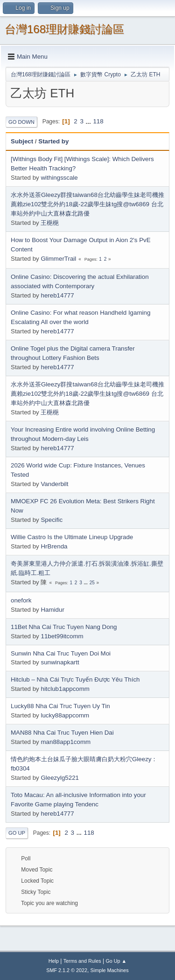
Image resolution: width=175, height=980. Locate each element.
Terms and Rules (82, 961)
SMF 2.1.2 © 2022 (67, 970)
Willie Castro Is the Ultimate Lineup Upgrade (72, 537)
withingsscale (59, 178)
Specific (52, 520)
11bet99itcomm (62, 636)
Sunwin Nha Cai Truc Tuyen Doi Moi (61, 653)
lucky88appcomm (65, 715)
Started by (53, 141)
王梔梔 (50, 223)
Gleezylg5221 (60, 778)
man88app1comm (66, 742)
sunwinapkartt (60, 662)
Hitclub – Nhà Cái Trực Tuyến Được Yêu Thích (75, 679)
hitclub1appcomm (65, 689)
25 (92, 583)
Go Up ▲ (116, 961)
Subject (22, 141)
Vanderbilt (54, 484)
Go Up (17, 833)
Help (54, 961)
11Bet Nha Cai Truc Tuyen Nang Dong (64, 627)
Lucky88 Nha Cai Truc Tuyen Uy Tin (60, 706)
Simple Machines (110, 970)
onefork (21, 600)
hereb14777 (57, 295)
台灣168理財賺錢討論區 (64, 29)
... (89, 121)
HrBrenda (54, 546)
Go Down (21, 122)
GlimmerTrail (58, 259)
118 (98, 121)
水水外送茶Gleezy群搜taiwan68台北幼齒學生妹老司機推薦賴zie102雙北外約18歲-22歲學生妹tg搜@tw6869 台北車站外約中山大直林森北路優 (87, 204)
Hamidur (52, 610)
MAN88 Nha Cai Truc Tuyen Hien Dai (62, 733)
